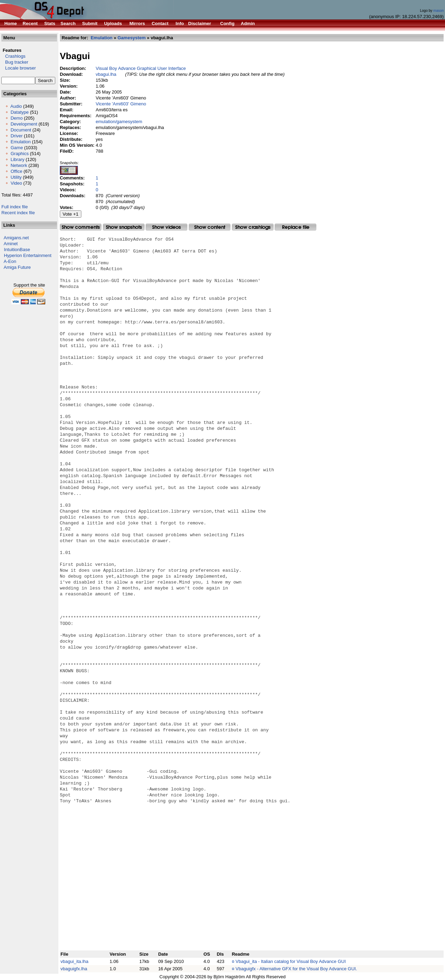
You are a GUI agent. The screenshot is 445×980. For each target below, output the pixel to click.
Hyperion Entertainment (28, 255)
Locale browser (19, 68)
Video (16, 183)
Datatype (19, 112)
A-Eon (10, 261)
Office (16, 171)
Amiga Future (17, 267)
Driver (17, 136)
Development (24, 124)
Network (19, 165)
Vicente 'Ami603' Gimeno (121, 104)
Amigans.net (16, 238)
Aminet (11, 244)
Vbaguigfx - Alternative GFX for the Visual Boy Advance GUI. (297, 969)
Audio (16, 106)
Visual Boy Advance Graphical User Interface (141, 68)
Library (17, 159)
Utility (16, 177)
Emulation (21, 142)
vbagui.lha (106, 74)
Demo (17, 118)
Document (21, 130)
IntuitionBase (17, 250)
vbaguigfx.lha (74, 969)
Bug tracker (15, 62)
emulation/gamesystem (119, 122)
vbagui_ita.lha (74, 961)
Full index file (15, 207)
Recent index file (18, 213)
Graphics (19, 154)
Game (17, 148)
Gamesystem (132, 38)
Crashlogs (13, 56)
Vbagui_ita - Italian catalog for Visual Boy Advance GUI (291, 961)
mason (438, 11)
